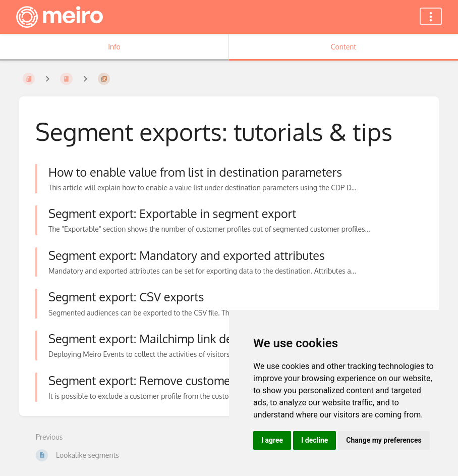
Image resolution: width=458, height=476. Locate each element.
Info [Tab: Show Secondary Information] (114, 47)
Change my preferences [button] (384, 440)
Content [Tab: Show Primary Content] (343, 47)
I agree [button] (272, 440)
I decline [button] (314, 440)
